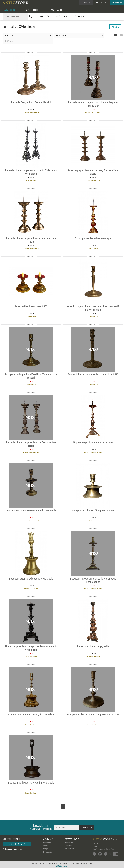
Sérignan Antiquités (31, 589)
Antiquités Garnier (31, 317)
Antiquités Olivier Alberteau (93, 521)
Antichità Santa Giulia (93, 181)
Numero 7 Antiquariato (31, 453)
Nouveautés (44, 16)
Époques (46, 849)
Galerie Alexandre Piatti (31, 113)
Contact (95, 846)
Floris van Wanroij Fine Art (31, 521)
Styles (45, 846)
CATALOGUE (10, 10)
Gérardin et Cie (93, 317)
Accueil (95, 843)
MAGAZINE (57, 10)
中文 (105, 2)
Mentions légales (38, 863)
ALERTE (115, 27)
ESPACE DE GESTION (17, 844)
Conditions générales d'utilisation (58, 863)
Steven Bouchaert (31, 181)
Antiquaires (69, 842)
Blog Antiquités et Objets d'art (103, 849)
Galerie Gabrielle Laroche (93, 453)
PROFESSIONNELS (72, 839)
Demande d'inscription (13, 849)
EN (101, 2)
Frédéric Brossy (93, 249)
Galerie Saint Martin (93, 657)
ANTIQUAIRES (34, 10)
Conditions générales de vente (82, 863)
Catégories (47, 842)
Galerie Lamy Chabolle (93, 113)
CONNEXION (117, 2)
